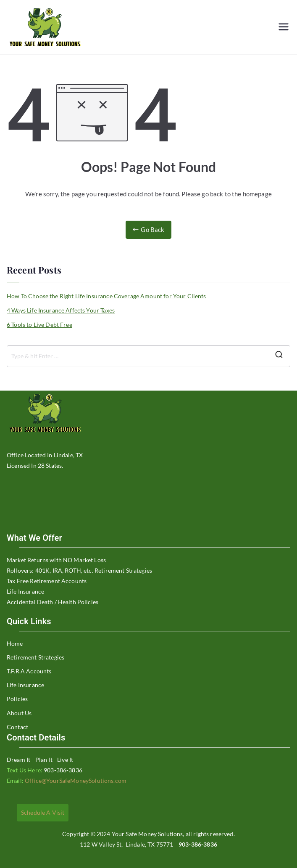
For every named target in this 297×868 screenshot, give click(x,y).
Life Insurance (25, 685)
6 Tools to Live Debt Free (39, 325)
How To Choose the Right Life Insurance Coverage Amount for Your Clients (106, 296)
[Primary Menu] (284, 27)
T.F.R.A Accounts (29, 671)
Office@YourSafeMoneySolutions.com (75, 781)
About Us (19, 713)
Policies (17, 699)
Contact (17, 727)
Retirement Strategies (35, 657)
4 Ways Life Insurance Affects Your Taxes (61, 310)
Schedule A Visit (43, 812)
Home (15, 643)
